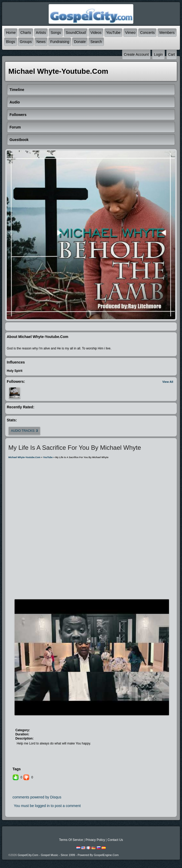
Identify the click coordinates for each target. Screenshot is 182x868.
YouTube (113, 33)
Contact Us (115, 840)
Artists (41, 33)
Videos (96, 33)
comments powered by (37, 797)
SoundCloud (76, 33)
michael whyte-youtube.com (24, 457)
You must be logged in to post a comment (47, 806)
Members (167, 33)
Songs (56, 33)
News (41, 42)
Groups (26, 42)
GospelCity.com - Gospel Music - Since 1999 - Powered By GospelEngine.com (68, 855)
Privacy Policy (95, 840)
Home (11, 33)
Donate (80, 42)
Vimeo (130, 33)
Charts (26, 33)
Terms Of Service (71, 840)
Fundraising (60, 42)
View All (168, 382)
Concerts (147, 33)
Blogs (11, 42)
